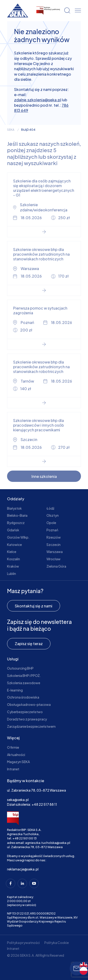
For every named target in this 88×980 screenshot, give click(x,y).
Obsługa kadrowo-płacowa (29, 704)
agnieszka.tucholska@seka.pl (48, 843)
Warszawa (55, 552)
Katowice (14, 545)
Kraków (13, 566)
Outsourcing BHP (20, 668)
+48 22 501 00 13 (25, 838)
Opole (51, 523)
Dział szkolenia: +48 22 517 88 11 (32, 804)
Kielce (12, 552)
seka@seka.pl (18, 800)
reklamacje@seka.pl (23, 869)
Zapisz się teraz (29, 644)
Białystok (14, 508)
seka (11, 130)
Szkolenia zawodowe (24, 683)
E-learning (15, 690)
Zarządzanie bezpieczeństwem (31, 726)
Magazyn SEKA (18, 762)
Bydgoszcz (16, 523)
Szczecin (54, 545)
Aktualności (16, 755)
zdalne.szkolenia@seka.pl (38, 100)
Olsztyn (53, 515)
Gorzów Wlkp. (18, 537)
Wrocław (54, 559)
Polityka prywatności (23, 943)
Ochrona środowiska (23, 697)
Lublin (11, 573)
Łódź (50, 508)
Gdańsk (13, 530)
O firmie (13, 747)
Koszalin (13, 559)
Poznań (52, 530)
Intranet (13, 769)
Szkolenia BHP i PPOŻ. (24, 675)
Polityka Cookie (57, 943)
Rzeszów (54, 537)
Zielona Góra (56, 566)
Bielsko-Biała (17, 515)
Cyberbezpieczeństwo (25, 712)
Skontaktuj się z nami (34, 606)
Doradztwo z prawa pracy (27, 719)
